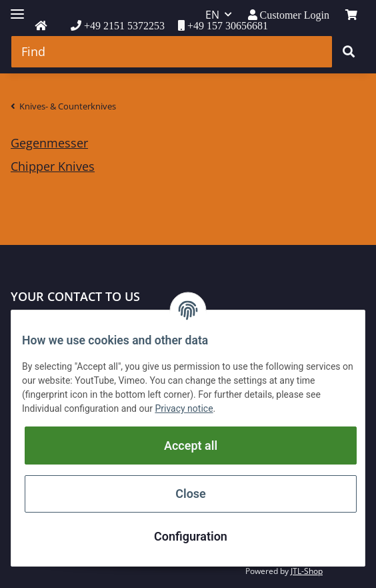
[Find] (172, 52)
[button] (289, 15)
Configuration (191, 536)
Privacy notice (184, 408)
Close (191, 494)
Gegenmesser (49, 143)
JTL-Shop (307, 571)
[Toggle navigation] (17, 8)
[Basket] (351, 15)
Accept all (191, 446)
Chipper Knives (53, 166)
